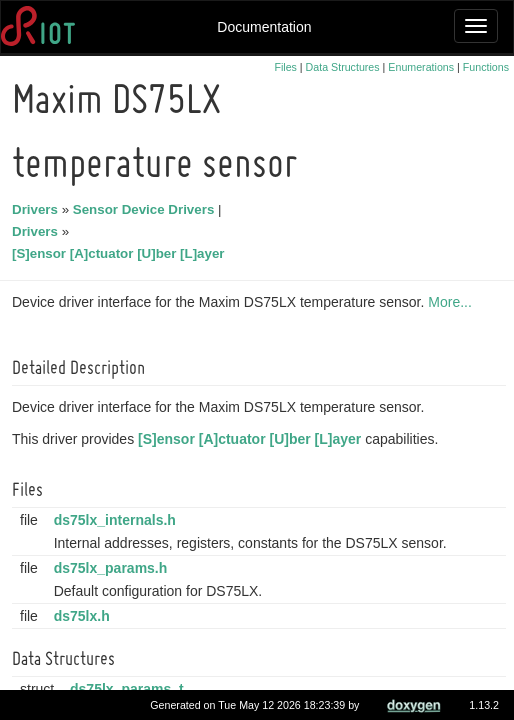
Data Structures (343, 67)
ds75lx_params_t (130, 689)
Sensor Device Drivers (147, 209)
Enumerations (421, 67)
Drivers (38, 209)
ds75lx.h (85, 616)
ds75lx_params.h (114, 568)
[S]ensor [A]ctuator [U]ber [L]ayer (121, 253)
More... (453, 302)
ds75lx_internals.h (118, 520)
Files (285, 67)
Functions (486, 67)
